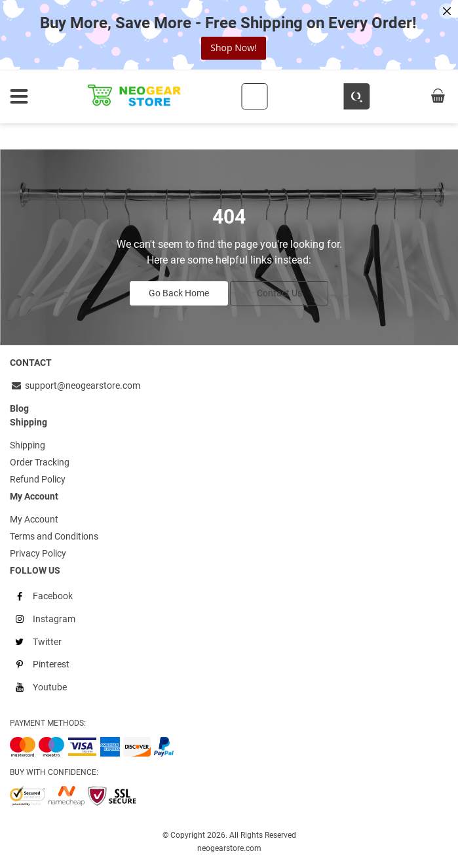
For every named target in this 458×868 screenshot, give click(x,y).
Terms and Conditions (54, 536)
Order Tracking (40, 462)
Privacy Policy (38, 553)
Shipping (28, 445)
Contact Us (279, 293)
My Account (34, 519)
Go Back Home (179, 293)
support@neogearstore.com (75, 385)
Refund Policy (38, 479)
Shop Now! (233, 48)
